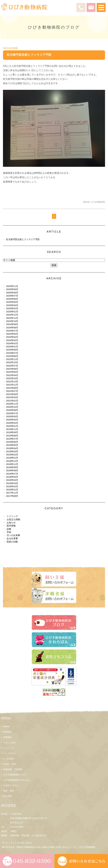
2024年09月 (12, 324)
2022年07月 (12, 366)
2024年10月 (12, 321)
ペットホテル (10, 753)
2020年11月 (12, 404)
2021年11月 (12, 385)
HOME (7, 726)
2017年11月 (12, 493)
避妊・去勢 (9, 791)
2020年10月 (12, 407)
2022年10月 (12, 362)
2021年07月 (12, 391)
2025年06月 (12, 299)
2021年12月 (12, 381)
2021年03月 (12, 397)
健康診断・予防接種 (13, 769)
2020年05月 (12, 416)
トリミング (12, 516)
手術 (9, 532)
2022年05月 (12, 372)
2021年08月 (12, 388)
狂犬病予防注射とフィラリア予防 (29, 55)
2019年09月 (12, 432)
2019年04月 (12, 448)
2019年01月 (12, 458)
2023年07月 (12, 353)
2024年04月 (12, 337)
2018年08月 (12, 470)
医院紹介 (8, 732)
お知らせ (11, 523)
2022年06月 (12, 369)
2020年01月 (12, 426)
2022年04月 (12, 375)
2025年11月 (12, 286)
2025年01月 (12, 312)
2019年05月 (12, 445)
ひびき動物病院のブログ (15, 775)
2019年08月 (12, 436)
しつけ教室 (9, 759)
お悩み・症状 (10, 764)
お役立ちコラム (11, 785)
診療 (9, 529)
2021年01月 (12, 401)
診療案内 (8, 737)
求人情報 (8, 796)
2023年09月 (12, 350)
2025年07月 (12, 296)
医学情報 (11, 526)
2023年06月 (12, 356)
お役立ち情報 (13, 519)
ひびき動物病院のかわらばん (17, 780)
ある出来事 (12, 538)
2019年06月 (12, 442)
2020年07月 (12, 413)
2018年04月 (12, 480)
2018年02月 (12, 486)
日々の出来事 (13, 535)
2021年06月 (12, 394)
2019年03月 (12, 451)
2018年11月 (12, 464)
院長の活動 (12, 542)
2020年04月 (12, 420)
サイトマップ (10, 843)
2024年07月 (12, 331)
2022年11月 (12, 359)
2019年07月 (12, 439)
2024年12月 (12, 315)
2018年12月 (12, 461)
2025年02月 (12, 308)
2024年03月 (12, 340)
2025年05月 (12, 302)
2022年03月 (12, 378)
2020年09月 (12, 410)
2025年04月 (12, 305)
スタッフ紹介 (10, 743)
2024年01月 (12, 346)
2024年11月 (12, 318)
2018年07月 (12, 474)
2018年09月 (12, 467)
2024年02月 (12, 343)
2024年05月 (12, 334)
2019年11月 (12, 429)
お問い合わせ (26, 843)
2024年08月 (12, 328)
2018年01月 (12, 490)
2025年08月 (12, 293)
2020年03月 (12, 423)
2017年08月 (12, 496)
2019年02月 (12, 455)
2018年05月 (12, 477)
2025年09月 (12, 289)
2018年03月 (12, 483)
